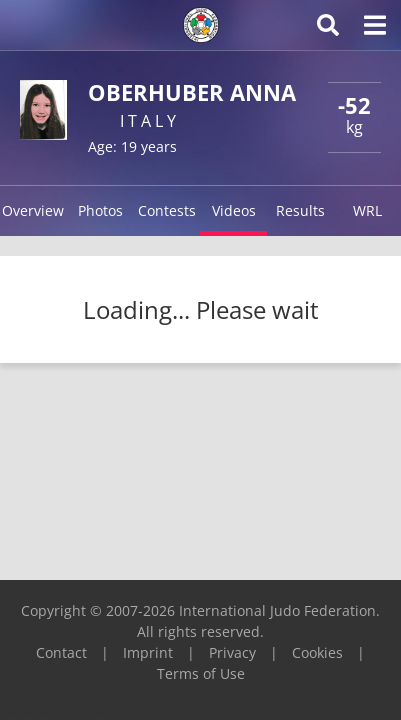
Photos (100, 210)
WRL (367, 210)
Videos (234, 210)
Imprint (148, 652)
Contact (61, 652)
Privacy (232, 652)
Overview (33, 210)
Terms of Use (201, 673)
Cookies (317, 652)
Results (300, 210)
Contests (167, 210)
